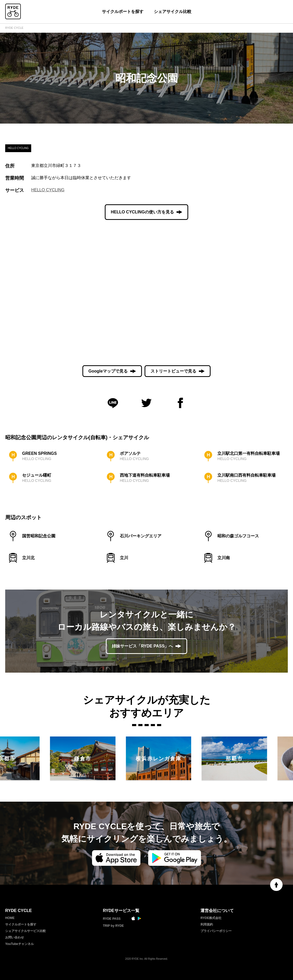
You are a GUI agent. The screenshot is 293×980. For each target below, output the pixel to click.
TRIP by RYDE (113, 926)
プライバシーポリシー (216, 931)
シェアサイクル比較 (173, 12)
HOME (10, 918)
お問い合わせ (15, 937)
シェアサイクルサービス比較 (25, 931)
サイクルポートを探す (123, 12)
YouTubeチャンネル (19, 944)
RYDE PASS (112, 919)
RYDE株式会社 (211, 918)
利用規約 (207, 924)
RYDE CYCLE (14, 28)
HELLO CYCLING (48, 190)
